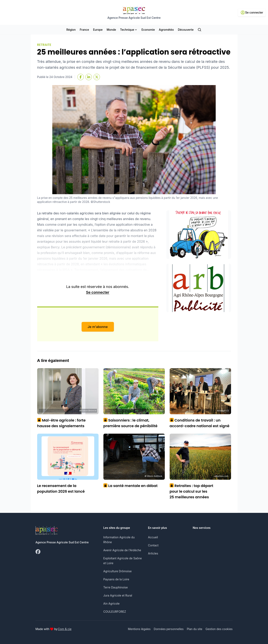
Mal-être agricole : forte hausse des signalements (61, 423)
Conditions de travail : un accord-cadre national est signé (200, 423)
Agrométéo (166, 30)
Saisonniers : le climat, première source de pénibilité (130, 423)
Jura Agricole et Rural (118, 595)
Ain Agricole (111, 603)
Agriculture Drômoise (118, 571)
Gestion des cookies (219, 629)
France (84, 30)
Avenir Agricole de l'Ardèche (122, 550)
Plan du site (195, 629)
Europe (98, 30)
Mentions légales (139, 629)
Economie (148, 30)
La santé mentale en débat (131, 486)
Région (71, 30)
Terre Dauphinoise (116, 587)
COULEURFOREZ (115, 612)
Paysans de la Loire (116, 579)
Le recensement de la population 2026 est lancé (61, 489)
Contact (153, 545)
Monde (111, 30)
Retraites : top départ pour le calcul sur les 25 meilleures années (192, 491)
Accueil (153, 537)
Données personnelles (169, 629)
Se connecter (98, 292)
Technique (129, 30)
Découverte (186, 30)
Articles (153, 553)
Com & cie (65, 629)
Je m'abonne (98, 327)
